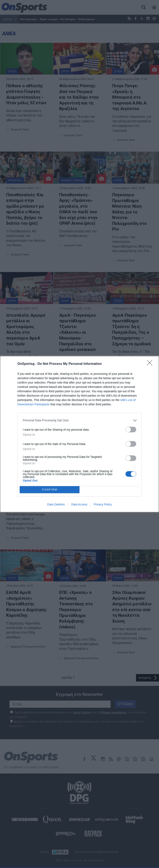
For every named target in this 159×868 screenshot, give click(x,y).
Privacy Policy (103, 504)
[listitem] (79, 420)
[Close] (151, 364)
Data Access (79, 504)
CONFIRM (50, 490)
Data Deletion (56, 504)
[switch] (131, 430)
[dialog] (79, 434)
